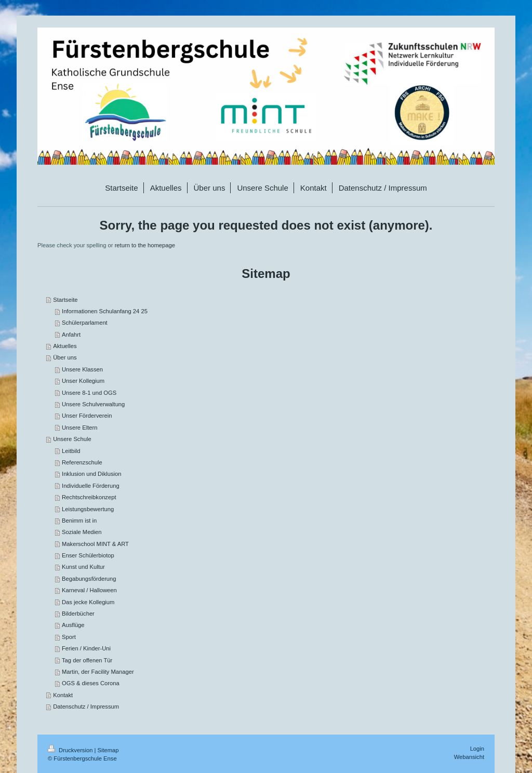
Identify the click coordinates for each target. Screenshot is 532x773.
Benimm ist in (79, 521)
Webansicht (469, 757)
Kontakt (63, 695)
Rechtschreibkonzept (89, 497)
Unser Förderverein (87, 416)
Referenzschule (82, 462)
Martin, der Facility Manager (98, 672)
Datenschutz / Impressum (86, 707)
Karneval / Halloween (89, 590)
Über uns (65, 357)
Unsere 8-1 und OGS (89, 393)
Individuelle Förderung (91, 486)
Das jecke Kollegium (88, 602)
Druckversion (71, 750)
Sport (69, 637)
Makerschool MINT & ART (95, 544)
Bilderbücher (78, 614)
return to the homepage (145, 245)
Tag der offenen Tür (87, 660)
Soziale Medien (82, 532)
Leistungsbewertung (88, 509)
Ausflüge (73, 625)
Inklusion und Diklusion (91, 474)
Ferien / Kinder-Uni (86, 648)
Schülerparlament (85, 323)
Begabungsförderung (89, 579)
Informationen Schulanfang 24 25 (105, 311)
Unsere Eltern (79, 428)
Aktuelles (65, 346)
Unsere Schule (72, 439)
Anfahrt (71, 335)
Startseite (65, 300)
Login (477, 749)
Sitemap (108, 750)
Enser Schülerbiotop (88, 555)
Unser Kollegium (83, 381)
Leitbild (71, 451)
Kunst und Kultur (83, 567)
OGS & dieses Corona (91, 683)
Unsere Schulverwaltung (93, 404)
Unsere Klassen (82, 369)
